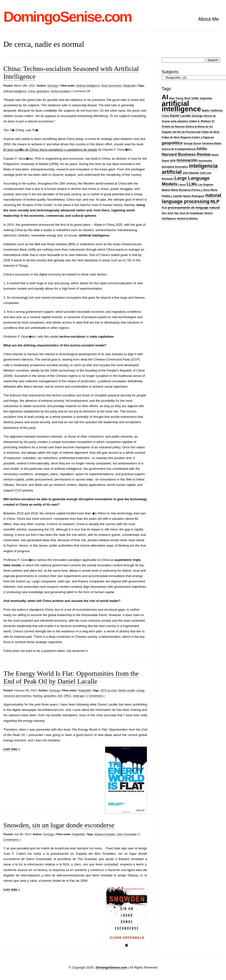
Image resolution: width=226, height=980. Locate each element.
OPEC (68, 696)
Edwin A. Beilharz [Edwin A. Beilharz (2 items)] (200, 121)
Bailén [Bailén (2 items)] (206, 110)
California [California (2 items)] (217, 110)
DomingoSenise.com (67, 17)
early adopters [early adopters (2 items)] (180, 121)
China (32, 91)
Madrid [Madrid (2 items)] (166, 190)
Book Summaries (112, 86)
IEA (60, 696)
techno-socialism (61, 91)
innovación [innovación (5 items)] (187, 160)
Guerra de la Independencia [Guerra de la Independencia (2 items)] (179, 149)
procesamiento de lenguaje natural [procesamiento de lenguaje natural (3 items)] (194, 208)
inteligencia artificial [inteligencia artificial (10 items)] (190, 169)
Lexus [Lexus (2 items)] (182, 185)
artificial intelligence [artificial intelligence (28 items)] (181, 106)
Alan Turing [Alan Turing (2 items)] (176, 98)
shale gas (79, 696)
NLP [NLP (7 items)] (215, 201)
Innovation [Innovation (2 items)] (182, 167)
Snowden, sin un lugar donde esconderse (59, 825)
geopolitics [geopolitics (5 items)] (172, 143)
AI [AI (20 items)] (165, 97)
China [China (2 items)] (165, 116)
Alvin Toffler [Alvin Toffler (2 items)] (192, 98)
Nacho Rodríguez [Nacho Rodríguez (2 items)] (194, 196)
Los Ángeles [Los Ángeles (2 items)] (206, 185)
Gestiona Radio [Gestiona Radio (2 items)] (212, 143)
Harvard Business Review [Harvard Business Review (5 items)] (186, 154)
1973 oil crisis (108, 690)
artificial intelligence (15, 91)
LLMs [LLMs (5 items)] (192, 184)
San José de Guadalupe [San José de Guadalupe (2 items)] (188, 213)
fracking (38, 696)
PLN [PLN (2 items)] (164, 208)
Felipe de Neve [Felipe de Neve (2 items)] (211, 132)
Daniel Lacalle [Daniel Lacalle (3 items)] (180, 116)
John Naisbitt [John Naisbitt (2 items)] (191, 173)
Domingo (53, 86)
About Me (208, 19)
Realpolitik (129, 86)
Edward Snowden (105, 834)
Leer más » (12, 749)
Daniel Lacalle (127, 690)
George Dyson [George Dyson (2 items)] (193, 143)
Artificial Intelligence (88, 86)
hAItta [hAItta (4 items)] (202, 149)
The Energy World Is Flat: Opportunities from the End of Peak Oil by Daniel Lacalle (71, 677)
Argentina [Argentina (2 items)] (206, 98)
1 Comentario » (96, 696)
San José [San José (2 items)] (167, 213)
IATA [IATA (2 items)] (173, 161)
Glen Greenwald (127, 834)
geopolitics (43, 91)
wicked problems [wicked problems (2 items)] (187, 218)
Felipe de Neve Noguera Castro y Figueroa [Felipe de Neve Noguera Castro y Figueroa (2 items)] (188, 137)
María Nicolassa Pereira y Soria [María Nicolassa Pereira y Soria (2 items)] (190, 190)
